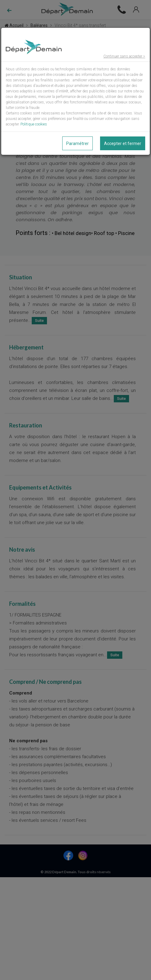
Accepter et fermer (123, 143)
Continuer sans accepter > (124, 56)
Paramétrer (77, 143)
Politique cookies (34, 124)
